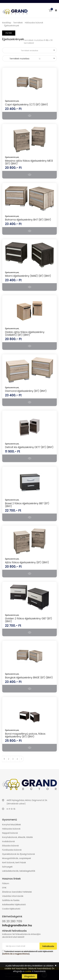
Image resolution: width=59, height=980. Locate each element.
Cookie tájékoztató (11, 909)
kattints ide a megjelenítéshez (16, 954)
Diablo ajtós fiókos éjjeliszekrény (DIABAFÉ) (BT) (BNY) (25, 333)
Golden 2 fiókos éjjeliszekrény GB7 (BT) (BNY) (29, 620)
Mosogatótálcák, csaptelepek (17, 858)
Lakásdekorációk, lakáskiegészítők (19, 871)
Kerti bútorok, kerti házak (14, 863)
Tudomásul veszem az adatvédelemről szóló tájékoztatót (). (28, 953)
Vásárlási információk (13, 896)
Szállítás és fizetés (11, 900)
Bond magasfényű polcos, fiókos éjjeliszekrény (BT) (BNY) (25, 735)
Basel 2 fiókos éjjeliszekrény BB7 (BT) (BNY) (27, 505)
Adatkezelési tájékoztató (14, 905)
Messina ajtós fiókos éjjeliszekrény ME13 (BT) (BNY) (29, 162)
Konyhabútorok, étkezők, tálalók (17, 837)
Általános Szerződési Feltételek (17, 892)
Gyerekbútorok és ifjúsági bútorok (18, 854)
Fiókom (6, 883)
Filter (9, 33)
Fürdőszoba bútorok (12, 850)
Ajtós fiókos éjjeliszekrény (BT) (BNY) (27, 562)
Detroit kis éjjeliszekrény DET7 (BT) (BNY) (29, 447)
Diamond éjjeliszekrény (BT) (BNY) (26, 391)
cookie (28, 971)
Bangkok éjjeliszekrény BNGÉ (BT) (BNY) (29, 677)
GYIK (4, 888)
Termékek (18, 23)
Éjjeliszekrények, (12, 101)
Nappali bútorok (10, 833)
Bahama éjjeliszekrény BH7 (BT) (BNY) (28, 220)
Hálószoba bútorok (34, 23)
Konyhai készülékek (11, 825)
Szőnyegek (7, 867)
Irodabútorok (8, 841)
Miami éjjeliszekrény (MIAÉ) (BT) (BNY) (28, 276)
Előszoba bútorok (10, 846)
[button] (50, 10)
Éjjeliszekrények (12, 26)
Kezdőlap (7, 23)
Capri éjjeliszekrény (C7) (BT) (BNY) (26, 104)
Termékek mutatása (29, 59)
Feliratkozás (48, 946)
